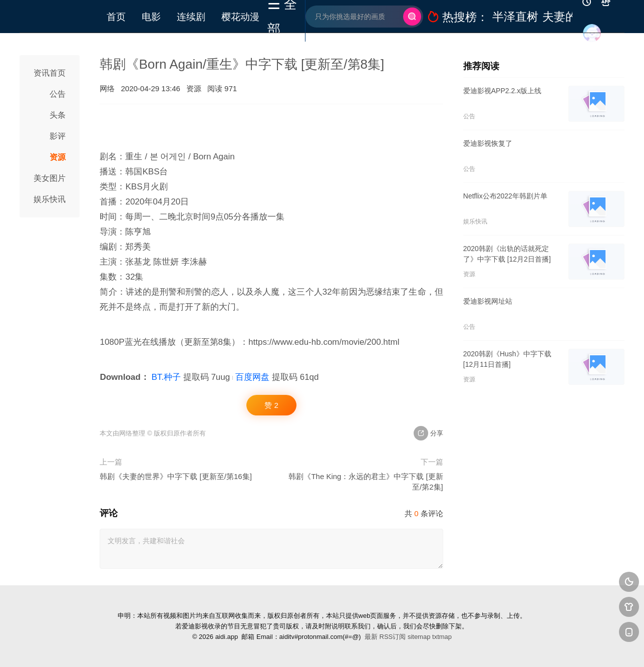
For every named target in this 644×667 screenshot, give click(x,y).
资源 (58, 157)
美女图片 (50, 178)
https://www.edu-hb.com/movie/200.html (324, 342)
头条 (58, 115)
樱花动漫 (240, 16)
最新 (371, 637)
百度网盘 (252, 377)
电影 (151, 16)
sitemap (419, 637)
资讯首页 (50, 73)
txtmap (442, 637)
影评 (58, 136)
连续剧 (191, 16)
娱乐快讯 (50, 199)
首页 (116, 16)
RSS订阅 (393, 637)
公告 (58, 94)
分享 (428, 433)
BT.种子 (166, 377)
